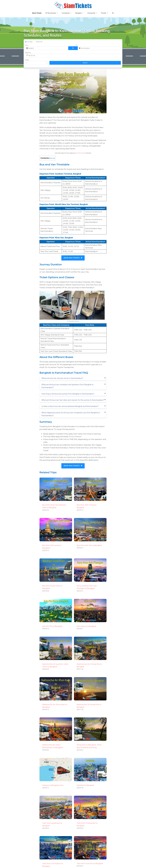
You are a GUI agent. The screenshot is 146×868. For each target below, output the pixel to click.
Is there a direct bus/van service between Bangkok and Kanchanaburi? (70, 393)
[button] (108, 47)
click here (81, 140)
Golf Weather (117, 865)
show (52, 145)
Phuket (106, 13)
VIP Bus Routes (53, 13)
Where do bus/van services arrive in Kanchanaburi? (62, 365)
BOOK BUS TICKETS (73, 245)
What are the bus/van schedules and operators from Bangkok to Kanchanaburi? (68, 373)
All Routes (53, 865)
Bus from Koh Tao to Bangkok (89, 532)
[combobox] (36, 48)
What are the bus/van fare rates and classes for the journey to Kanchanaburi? (73, 387)
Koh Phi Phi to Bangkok (52, 613)
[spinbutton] (105, 48)
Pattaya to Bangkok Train (53, 772)
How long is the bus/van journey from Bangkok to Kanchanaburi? (68, 381)
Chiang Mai (93, 13)
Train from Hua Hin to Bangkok (90, 850)
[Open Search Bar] (113, 13)
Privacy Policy (66, 865)
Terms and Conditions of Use (87, 865)
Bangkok (80, 13)
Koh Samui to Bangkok (86, 613)
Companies (68, 13)
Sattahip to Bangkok (85, 772)
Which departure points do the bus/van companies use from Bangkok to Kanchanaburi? (71, 401)
